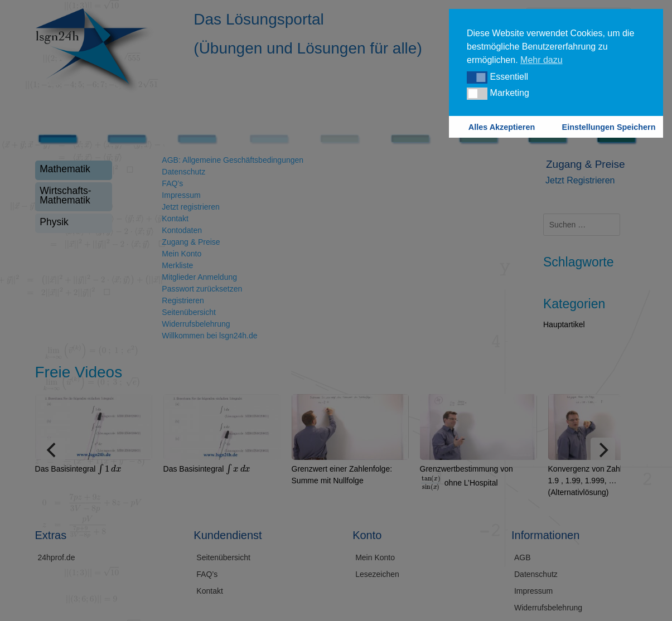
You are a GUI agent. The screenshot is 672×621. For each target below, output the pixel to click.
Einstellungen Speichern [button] (609, 127)
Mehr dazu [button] (542, 60)
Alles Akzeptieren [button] (502, 127)
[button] (477, 77)
